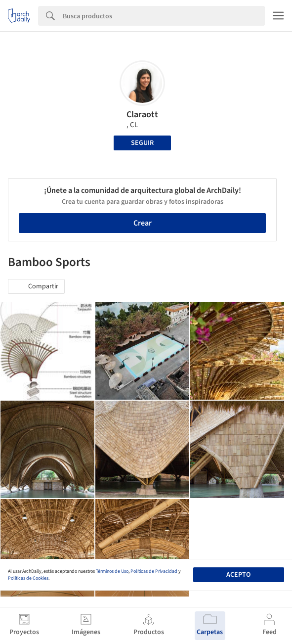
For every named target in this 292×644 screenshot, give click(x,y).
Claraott (142, 115)
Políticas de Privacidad (154, 571)
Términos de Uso (112, 571)
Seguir (142, 143)
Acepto (238, 575)
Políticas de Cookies (28, 578)
